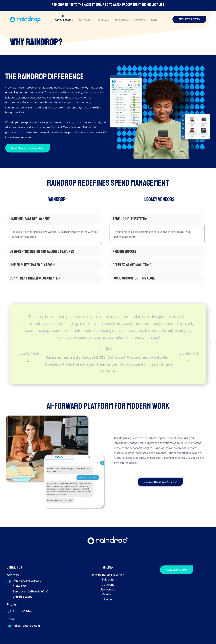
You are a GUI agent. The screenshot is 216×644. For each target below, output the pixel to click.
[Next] (210, 344)
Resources (108, 589)
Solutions (108, 579)
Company (108, 585)
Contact (108, 594)
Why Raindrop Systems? (108, 575)
